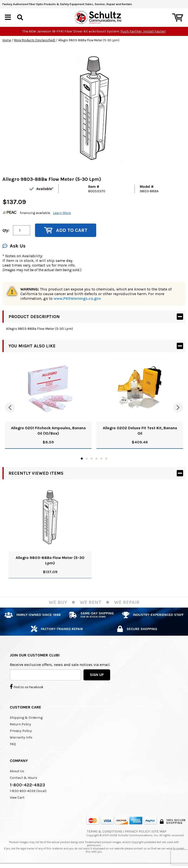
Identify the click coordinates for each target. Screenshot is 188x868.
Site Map (159, 831)
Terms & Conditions (105, 831)
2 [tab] (87, 459)
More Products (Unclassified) (35, 40)
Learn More (62, 213)
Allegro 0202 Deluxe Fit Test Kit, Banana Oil (140, 431)
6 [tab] (106, 459)
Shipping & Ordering (26, 718)
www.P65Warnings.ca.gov (77, 298)
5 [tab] (101, 459)
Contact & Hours (23, 778)
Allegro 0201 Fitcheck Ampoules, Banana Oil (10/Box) (48, 431)
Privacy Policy (21, 731)
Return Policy (20, 724)
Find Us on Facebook (27, 686)
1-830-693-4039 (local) (28, 791)
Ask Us (14, 246)
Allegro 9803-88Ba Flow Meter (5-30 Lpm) (50, 560)
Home (7, 40)
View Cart (17, 798)
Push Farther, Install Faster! (143, 31)
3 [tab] (92, 459)
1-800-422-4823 (27, 785)
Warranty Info (21, 737)
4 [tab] (96, 459)
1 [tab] (82, 459)
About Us (17, 771)
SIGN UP (97, 675)
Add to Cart (66, 230)
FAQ (13, 744)
